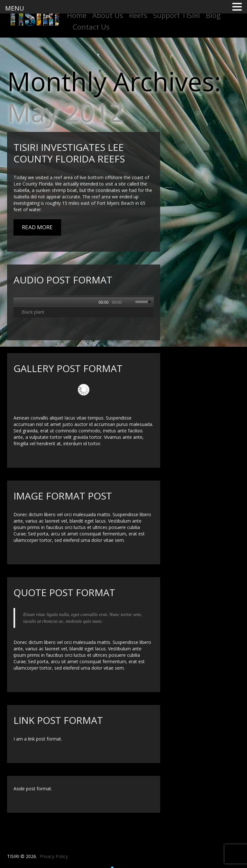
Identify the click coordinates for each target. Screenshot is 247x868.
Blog (213, 15)
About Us (108, 15)
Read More (37, 227)
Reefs (138, 15)
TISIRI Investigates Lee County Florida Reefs (69, 153)
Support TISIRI (177, 15)
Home (77, 15)
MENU (15, 8)
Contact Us (91, 27)
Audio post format (63, 280)
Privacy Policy (54, 856)
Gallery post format (68, 368)
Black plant (33, 312)
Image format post (63, 496)
